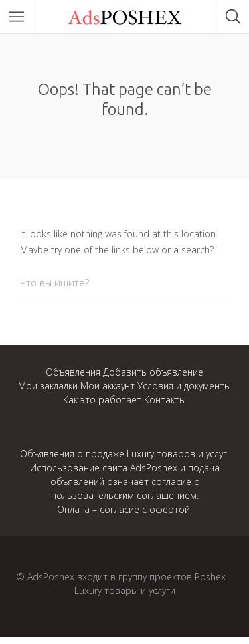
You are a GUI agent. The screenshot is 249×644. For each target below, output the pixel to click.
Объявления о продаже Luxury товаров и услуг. (124, 454)
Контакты (165, 400)
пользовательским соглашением (124, 495)
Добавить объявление (153, 372)
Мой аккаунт (108, 386)
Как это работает (102, 400)
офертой (170, 509)
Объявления (73, 372)
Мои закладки (48, 386)
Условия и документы (184, 386)
